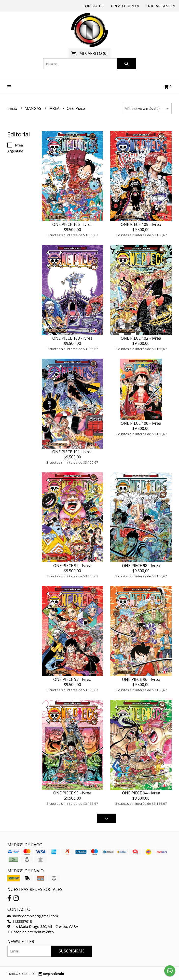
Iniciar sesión (161, 6)
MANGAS (33, 108)
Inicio (13, 108)
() (89, 53)
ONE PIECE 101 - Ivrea (72, 452)
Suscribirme (72, 951)
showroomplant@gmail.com (33, 916)
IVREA (55, 108)
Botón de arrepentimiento (31, 932)
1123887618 (20, 921)
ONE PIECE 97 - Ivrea (72, 679)
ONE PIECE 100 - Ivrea (141, 423)
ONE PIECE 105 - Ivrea (141, 224)
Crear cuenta (125, 6)
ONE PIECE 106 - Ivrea (72, 224)
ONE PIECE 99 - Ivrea (72, 566)
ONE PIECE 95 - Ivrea (72, 793)
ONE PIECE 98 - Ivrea (141, 566)
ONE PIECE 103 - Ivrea (72, 338)
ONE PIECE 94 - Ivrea (141, 793)
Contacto (93, 6)
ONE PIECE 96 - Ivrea (141, 679)
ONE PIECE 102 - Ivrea (141, 338)
